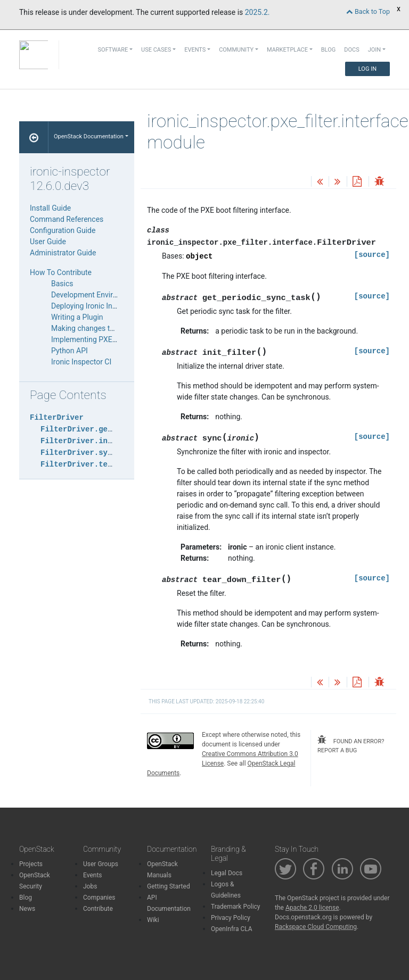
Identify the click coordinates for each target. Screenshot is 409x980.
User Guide (48, 242)
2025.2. (257, 12)
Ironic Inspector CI (81, 362)
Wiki (153, 920)
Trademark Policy (236, 907)
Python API (69, 351)
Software (113, 50)
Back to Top (368, 11)
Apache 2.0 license (312, 908)
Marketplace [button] (287, 50)
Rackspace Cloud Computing (316, 927)
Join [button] (374, 50)
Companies (99, 898)
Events (93, 875)
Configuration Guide (63, 230)
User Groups (101, 864)
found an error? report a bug (351, 745)
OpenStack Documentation (89, 136)
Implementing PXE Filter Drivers (103, 339)
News (27, 909)
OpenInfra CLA (232, 929)
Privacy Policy (231, 918)
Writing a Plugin (77, 317)
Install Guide (50, 208)
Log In (367, 69)
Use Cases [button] (156, 50)
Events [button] (195, 50)
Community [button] (236, 50)
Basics (62, 284)
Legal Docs (227, 873)
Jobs (90, 886)
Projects (31, 864)
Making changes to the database (105, 328)
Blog (329, 50)
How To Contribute (61, 272)
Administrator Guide (63, 253)
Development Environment (95, 295)
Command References (67, 219)
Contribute (98, 909)
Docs (351, 50)
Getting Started (169, 886)
